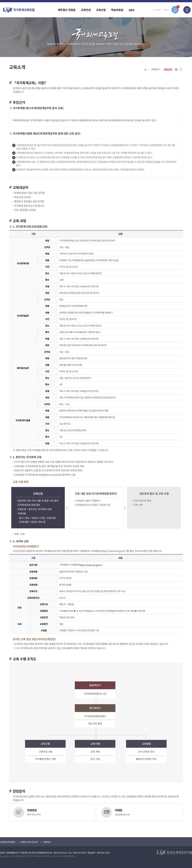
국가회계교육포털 (19, 10)
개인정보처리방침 (8, 842)
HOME (158, 10)
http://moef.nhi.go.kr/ (91, 565)
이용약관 (47, 842)
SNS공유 (181, 70)
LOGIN (166, 10)
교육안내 (155, 69)
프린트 (176, 70)
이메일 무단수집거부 (29, 842)
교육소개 (168, 69)
